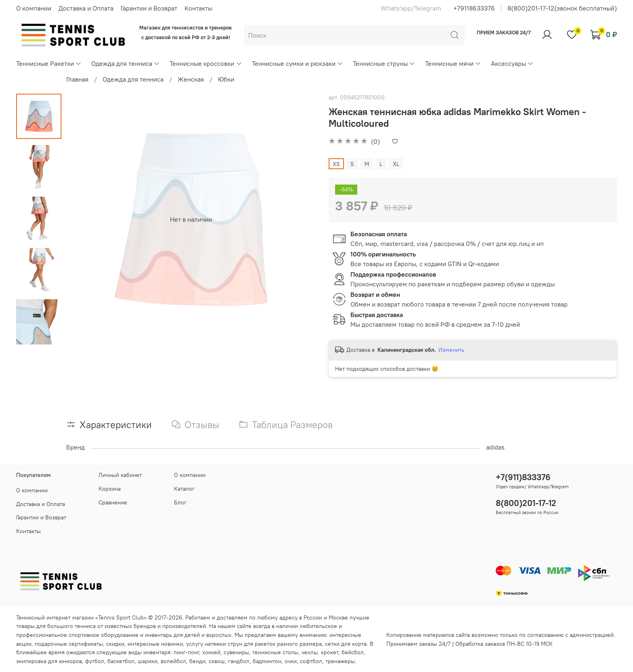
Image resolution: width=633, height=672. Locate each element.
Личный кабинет (120, 475)
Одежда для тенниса (126, 63)
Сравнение (113, 502)
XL (396, 164)
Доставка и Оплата (86, 8)
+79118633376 (474, 8)
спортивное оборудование (104, 635)
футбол (95, 661)
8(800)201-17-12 (526, 503)
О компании (34, 8)
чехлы (310, 652)
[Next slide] (39, 334)
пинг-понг (186, 652)
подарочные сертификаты (69, 644)
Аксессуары (512, 63)
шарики (148, 661)
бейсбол (353, 652)
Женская (191, 79)
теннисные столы (275, 652)
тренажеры (340, 661)
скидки (115, 644)
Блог (180, 502)
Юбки (226, 79)
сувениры (236, 652)
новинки (172, 644)
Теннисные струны (384, 63)
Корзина (110, 489)
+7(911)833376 (523, 477)
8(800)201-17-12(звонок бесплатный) (562, 8)
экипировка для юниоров (49, 661)
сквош (217, 661)
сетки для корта (346, 644)
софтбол (311, 661)
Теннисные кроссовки (206, 63)
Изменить (451, 350)
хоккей (211, 652)
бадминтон (267, 661)
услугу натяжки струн (214, 644)
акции (24, 644)
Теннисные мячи (453, 63)
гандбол (239, 661)
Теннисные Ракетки (49, 63)
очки (291, 661)
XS (336, 164)
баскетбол (121, 661)
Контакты (198, 8)
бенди (197, 661)
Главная (77, 79)
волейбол (173, 661)
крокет (330, 652)
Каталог (184, 489)
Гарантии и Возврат (149, 8)
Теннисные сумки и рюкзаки (298, 63)
